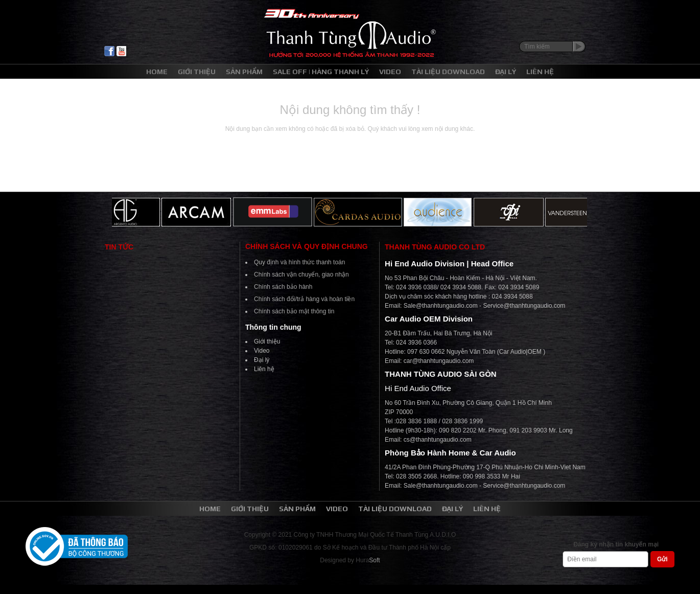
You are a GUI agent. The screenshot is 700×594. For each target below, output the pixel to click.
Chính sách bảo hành (283, 287)
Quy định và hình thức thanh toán (299, 262)
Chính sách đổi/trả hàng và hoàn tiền (304, 299)
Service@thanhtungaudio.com (524, 306)
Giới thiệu (267, 341)
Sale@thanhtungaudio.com (441, 306)
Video (262, 351)
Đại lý (262, 360)
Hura (368, 560)
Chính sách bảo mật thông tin (294, 311)
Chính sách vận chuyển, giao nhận (301, 275)
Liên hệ (264, 369)
